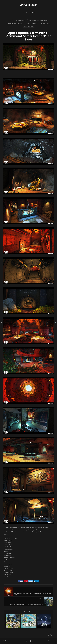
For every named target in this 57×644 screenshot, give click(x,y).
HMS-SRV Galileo (45, 23)
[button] (51, 635)
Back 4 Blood (32, 20)
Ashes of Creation (20, 20)
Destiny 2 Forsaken (31, 23)
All (10, 20)
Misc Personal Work (29, 26)
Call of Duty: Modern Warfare (15, 23)
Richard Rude (28, 5)
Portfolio (25, 12)
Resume (33, 12)
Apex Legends (44, 20)
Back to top (51, 641)
